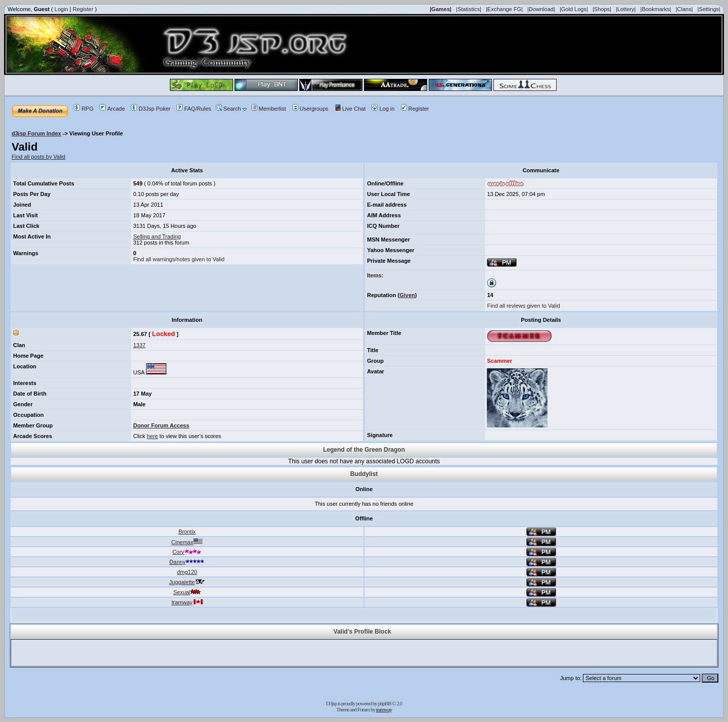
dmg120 (187, 572)
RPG (84, 109)
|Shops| (602, 9)
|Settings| (709, 9)
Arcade (112, 109)
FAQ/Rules (194, 109)
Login (61, 9)
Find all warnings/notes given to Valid (179, 259)
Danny (187, 562)
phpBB (384, 703)
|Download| (541, 9)
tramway (187, 602)
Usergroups (310, 109)
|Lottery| (626, 9)
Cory (187, 552)
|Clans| (684, 9)
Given (407, 295)
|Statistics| (469, 9)
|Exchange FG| (504, 9)
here (152, 436)
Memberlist (269, 109)
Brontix (187, 532)
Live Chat (350, 109)
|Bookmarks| (656, 9)
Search (229, 109)
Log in (383, 109)
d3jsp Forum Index (36, 133)
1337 (139, 345)
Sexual (187, 592)
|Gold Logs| (574, 9)
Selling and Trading (157, 236)
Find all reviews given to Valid (523, 306)
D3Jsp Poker (151, 109)
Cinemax (187, 542)
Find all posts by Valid (38, 157)
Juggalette (187, 582)
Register (83, 9)
